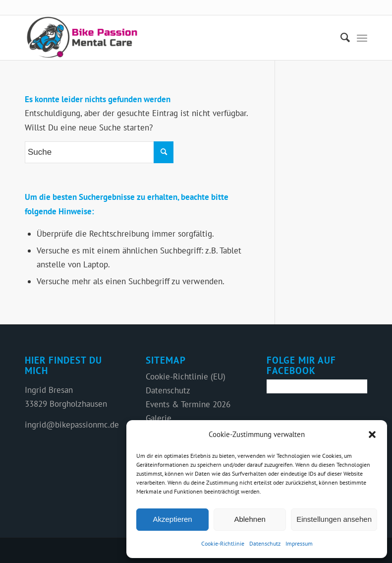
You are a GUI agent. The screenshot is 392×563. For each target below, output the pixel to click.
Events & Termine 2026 (188, 404)
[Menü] (362, 38)
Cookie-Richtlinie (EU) (186, 376)
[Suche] (340, 38)
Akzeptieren (172, 519)
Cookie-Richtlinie (223, 543)
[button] (372, 435)
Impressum (299, 543)
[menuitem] (340, 38)
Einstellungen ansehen (334, 519)
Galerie (159, 418)
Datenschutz (265, 543)
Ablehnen (250, 519)
